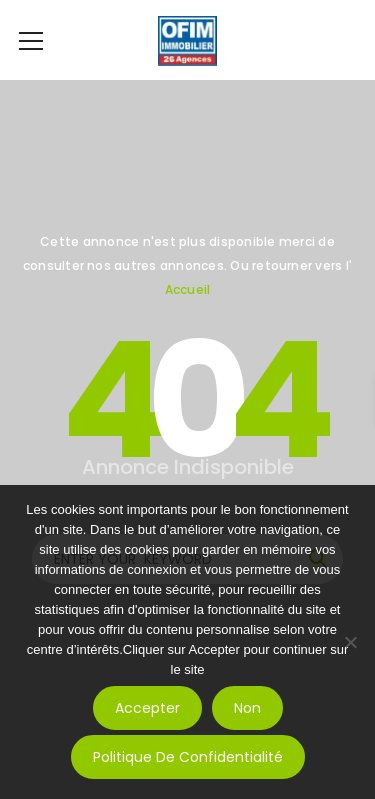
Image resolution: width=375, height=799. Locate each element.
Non (247, 708)
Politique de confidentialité (188, 757)
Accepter (147, 708)
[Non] (350, 642)
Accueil (188, 289)
